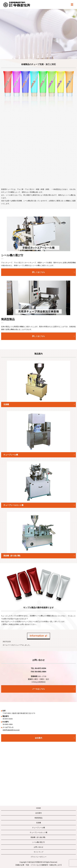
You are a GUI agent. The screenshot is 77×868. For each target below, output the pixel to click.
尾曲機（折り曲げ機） (38, 837)
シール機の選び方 (38, 842)
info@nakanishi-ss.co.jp (11, 730)
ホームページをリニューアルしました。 (17, 645)
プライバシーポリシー (38, 857)
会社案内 (38, 813)
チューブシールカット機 (38, 832)
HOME (38, 808)
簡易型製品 (38, 818)
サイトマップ (38, 852)
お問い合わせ (38, 847)
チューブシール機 (38, 828)
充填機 (38, 823)
